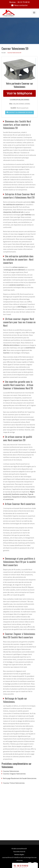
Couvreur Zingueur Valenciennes (14, 774)
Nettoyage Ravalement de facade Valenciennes (20, 778)
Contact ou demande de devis (19, 112)
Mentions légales (19, 854)
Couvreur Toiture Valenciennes (14, 783)
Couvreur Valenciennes (11, 771)
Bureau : (19, 2)
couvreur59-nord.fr (21, 848)
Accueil (4, 52)
